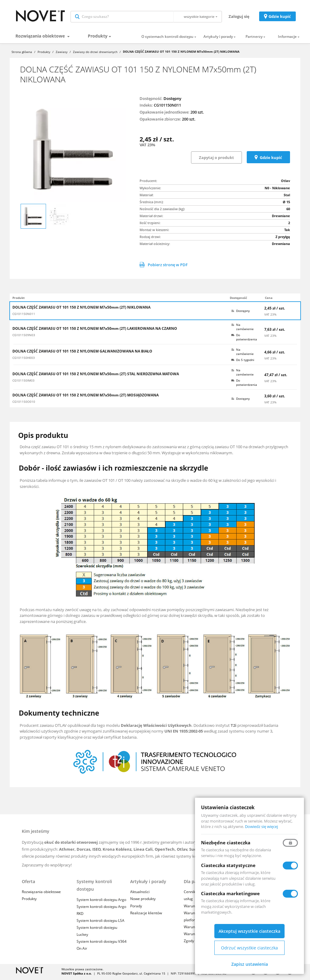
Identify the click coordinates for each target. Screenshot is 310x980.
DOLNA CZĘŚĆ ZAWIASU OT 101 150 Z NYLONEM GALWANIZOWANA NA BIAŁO (82, 353)
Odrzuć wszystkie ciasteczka (249, 948)
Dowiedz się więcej (261, 826)
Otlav (285, 182)
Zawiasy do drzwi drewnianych (95, 53)
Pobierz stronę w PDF (164, 266)
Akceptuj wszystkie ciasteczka (249, 931)
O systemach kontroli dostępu (167, 38)
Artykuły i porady (218, 38)
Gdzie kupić (280, 17)
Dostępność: (151, 100)
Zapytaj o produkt (216, 159)
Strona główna (22, 53)
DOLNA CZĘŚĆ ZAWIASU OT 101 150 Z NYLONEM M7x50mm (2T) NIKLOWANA (81, 309)
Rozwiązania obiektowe (41, 37)
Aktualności (140, 893)
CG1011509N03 (24, 336)
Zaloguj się (239, 17)
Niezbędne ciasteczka (226, 843)
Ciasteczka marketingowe (230, 893)
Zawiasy (62, 53)
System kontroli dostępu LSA (101, 922)
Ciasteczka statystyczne (228, 865)
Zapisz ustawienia (250, 964)
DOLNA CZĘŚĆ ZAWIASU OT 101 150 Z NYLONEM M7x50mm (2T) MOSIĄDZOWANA (86, 396)
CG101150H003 (24, 359)
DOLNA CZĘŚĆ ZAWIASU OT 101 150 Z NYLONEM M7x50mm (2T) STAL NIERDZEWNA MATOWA (96, 375)
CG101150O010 (24, 403)
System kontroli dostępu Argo (101, 901)
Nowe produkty (143, 900)
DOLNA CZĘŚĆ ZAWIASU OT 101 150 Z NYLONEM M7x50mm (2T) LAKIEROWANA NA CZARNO (95, 330)
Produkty (98, 37)
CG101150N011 (24, 315)
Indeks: (146, 106)
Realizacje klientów (146, 914)
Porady (136, 907)
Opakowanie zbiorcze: (160, 120)
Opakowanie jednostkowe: (165, 113)
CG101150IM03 (23, 382)
